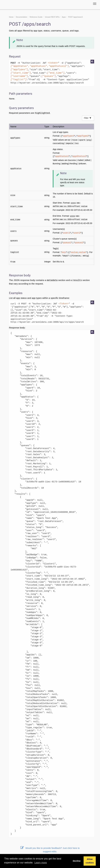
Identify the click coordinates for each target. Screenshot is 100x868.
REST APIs (52, 17)
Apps (64, 17)
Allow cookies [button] (90, 861)
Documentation (22, 17)
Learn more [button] (41, 863)
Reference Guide (36, 17)
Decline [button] (77, 861)
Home (11, 17)
